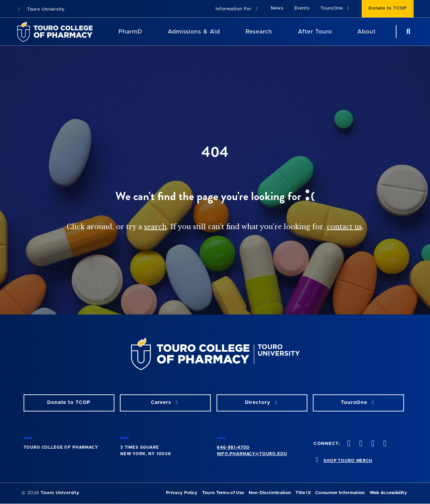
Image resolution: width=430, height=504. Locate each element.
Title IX (303, 493)
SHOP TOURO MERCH (348, 461)
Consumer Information (340, 493)
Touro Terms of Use (223, 493)
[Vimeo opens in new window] (384, 444)
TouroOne (336, 8)
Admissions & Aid (194, 32)
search (155, 227)
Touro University (40, 9)
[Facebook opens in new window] (348, 444)
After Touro (315, 32)
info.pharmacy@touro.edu (252, 454)
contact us (344, 227)
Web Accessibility (388, 493)
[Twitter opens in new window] (360, 444)
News (277, 8)
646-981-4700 (233, 447)
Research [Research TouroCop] (259, 32)
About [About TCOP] (366, 32)
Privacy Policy (182, 493)
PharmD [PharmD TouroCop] (130, 32)
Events (302, 8)
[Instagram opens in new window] (372, 444)
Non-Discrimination (270, 493)
